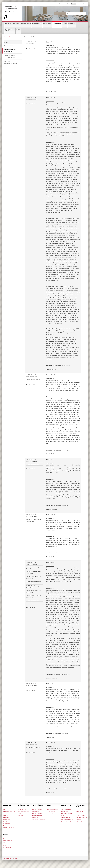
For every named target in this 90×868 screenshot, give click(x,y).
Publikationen (72, 23)
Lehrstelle (78, 820)
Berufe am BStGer (80, 815)
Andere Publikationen (67, 820)
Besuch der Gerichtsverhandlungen (11, 62)
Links (5, 845)
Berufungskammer (37, 23)
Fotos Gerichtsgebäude (66, 817)
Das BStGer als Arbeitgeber (79, 812)
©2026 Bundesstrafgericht (11, 858)
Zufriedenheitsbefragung (68, 822)
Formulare (21, 816)
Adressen (6, 843)
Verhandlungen (57, 23)
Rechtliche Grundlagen (6, 823)
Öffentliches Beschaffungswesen (66, 813)
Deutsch (73, 4)
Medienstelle (50, 814)
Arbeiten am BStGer (8, 30)
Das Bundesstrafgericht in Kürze (9, 811)
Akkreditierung (51, 812)
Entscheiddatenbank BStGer (23, 813)
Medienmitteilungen (52, 810)
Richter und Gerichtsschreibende (9, 827)
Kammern (6, 817)
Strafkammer (16, 23)
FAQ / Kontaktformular (8, 840)
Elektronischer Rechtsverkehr (7, 848)
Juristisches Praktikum (82, 817)
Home (5, 37)
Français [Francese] (79, 4)
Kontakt (18, 29)
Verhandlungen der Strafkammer (37, 810)
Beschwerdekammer (26, 23)
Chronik (5, 815)
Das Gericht (8, 23)
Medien (65, 23)
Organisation (7, 820)
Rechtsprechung (47, 23)
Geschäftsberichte (66, 809)
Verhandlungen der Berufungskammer (10, 56)
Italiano (84, 4)
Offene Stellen (80, 822)
